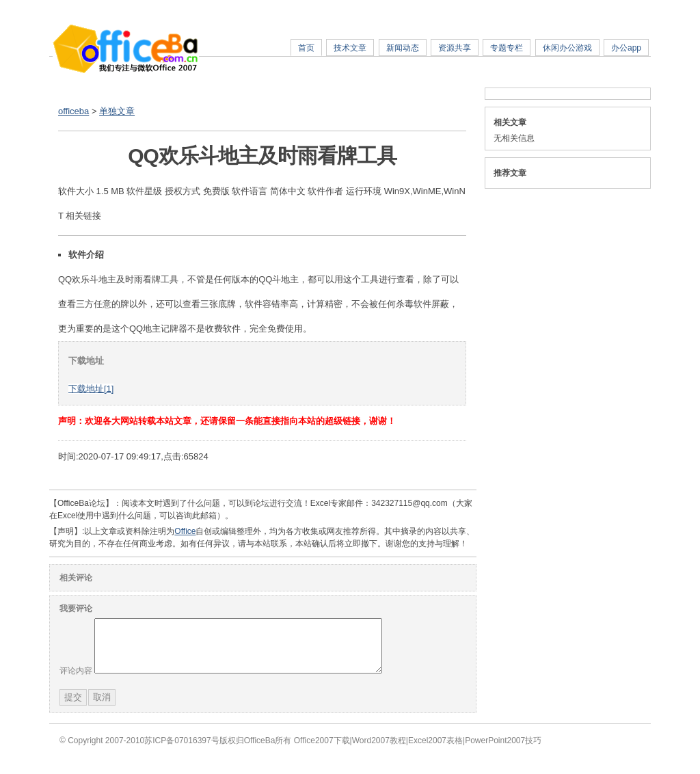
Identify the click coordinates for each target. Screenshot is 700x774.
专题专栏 (507, 48)
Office (185, 531)
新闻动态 (403, 48)
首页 (306, 48)
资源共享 (455, 48)
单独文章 (117, 111)
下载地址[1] (91, 389)
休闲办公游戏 (567, 48)
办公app (626, 48)
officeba (73, 111)
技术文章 (350, 48)
